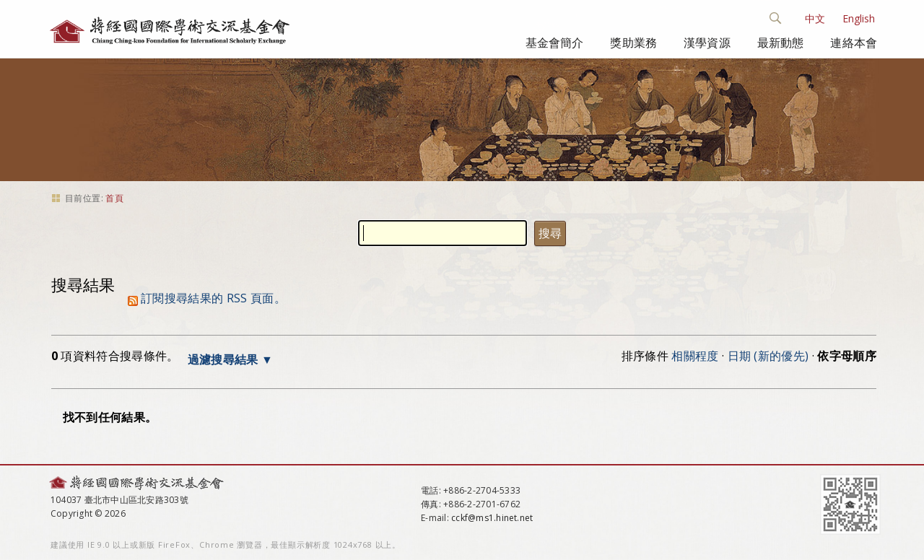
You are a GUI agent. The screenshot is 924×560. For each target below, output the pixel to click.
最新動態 (781, 43)
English (859, 18)
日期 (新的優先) (768, 356)
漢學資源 (707, 43)
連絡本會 (854, 43)
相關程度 (695, 356)
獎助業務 (633, 43)
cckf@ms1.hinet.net (492, 518)
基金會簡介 (555, 43)
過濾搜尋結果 (223, 359)
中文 (815, 18)
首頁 (114, 198)
